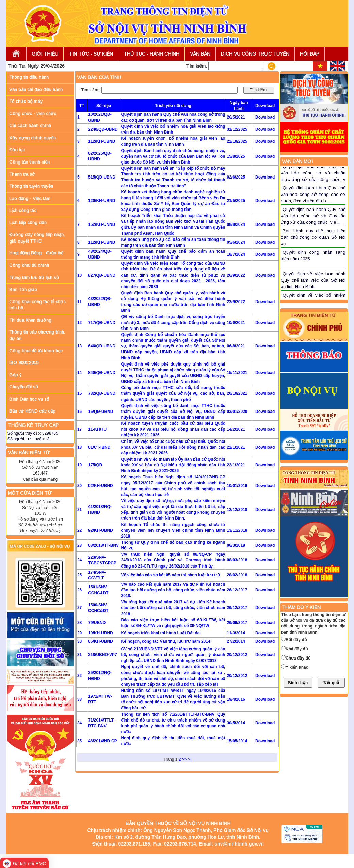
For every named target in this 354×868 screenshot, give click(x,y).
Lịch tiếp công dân (28, 223)
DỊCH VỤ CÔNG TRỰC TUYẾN (255, 54)
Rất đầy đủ (296, 640)
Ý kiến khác (297, 667)
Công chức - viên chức (33, 114)
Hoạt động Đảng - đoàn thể (36, 253)
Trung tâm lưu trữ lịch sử (34, 277)
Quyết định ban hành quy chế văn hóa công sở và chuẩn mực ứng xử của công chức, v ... (313, 176)
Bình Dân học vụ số (29, 399)
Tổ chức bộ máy (26, 101)
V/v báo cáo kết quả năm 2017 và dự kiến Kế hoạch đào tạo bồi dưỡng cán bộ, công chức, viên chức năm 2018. (173, 590)
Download (265, 117)
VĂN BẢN (200, 54)
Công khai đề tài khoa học (36, 351)
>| (190, 759)
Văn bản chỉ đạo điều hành (36, 89)
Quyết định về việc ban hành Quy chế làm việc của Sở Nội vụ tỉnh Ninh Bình (313, 280)
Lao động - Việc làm (30, 198)
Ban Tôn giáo (23, 289)
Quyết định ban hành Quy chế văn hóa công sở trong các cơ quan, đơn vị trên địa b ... (313, 194)
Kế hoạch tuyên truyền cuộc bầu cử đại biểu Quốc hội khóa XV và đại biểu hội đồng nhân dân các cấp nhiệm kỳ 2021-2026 (173, 429)
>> (184, 759)
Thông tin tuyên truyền (31, 186)
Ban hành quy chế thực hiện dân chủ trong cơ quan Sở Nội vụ (313, 237)
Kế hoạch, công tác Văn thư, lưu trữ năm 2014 (166, 641)
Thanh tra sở (22, 174)
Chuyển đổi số (23, 387)
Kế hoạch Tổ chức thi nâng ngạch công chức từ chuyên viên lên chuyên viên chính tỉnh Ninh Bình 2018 (173, 530)
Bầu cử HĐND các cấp (32, 411)
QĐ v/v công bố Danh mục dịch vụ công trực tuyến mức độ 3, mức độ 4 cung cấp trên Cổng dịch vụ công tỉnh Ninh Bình (173, 323)
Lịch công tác (23, 210)
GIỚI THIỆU (45, 54)
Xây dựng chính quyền (33, 138)
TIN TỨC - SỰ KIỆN (91, 54)
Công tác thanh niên (29, 162)
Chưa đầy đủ (298, 658)
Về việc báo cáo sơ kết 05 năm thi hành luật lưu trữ (171, 575)
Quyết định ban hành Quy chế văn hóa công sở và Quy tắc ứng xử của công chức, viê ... (313, 216)
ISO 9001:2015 (24, 363)
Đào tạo (17, 150)
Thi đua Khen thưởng (30, 320)
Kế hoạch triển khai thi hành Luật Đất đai (161, 633)
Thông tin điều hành (29, 77)
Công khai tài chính (29, 265)
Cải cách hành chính (30, 126)
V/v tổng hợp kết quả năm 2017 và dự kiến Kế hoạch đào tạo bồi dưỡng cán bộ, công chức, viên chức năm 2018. (173, 608)
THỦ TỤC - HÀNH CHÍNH (151, 54)
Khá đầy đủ (297, 649)
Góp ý (15, 375)
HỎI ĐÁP (310, 54)
